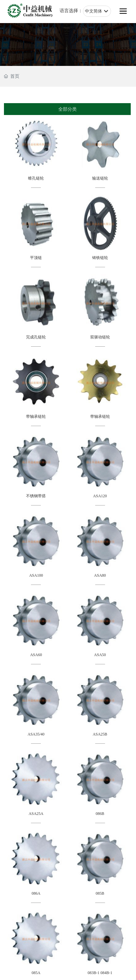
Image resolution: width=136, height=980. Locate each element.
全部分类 (68, 109)
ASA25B (100, 734)
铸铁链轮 (100, 258)
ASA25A (36, 814)
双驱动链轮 (100, 337)
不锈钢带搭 (36, 496)
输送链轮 (100, 178)
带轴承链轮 (36, 417)
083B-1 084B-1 (100, 973)
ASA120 (100, 496)
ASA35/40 (36, 734)
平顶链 (36, 258)
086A (36, 893)
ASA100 (36, 575)
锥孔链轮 (36, 178)
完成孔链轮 (36, 337)
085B (100, 893)
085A (36, 973)
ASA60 (36, 655)
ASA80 (100, 575)
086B (100, 814)
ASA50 (100, 655)
